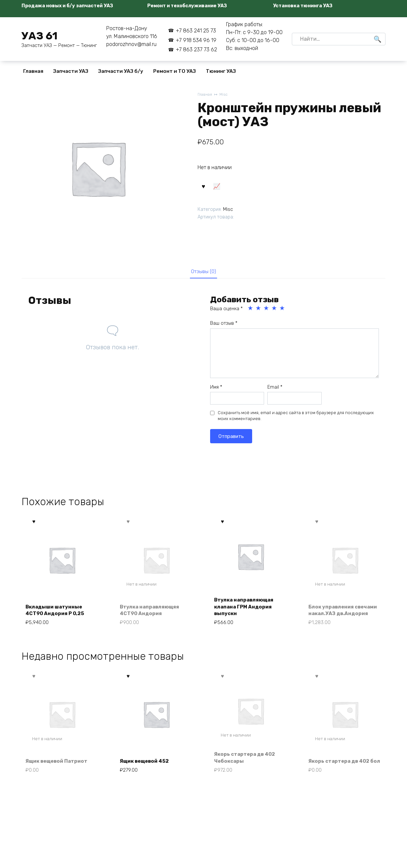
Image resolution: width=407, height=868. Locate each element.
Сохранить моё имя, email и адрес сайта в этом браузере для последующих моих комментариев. (296, 418)
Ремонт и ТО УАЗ (175, 71)
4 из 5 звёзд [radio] (275, 310)
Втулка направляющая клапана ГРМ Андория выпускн (247, 609)
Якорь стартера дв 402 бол (341, 762)
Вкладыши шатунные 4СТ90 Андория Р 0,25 (57, 613)
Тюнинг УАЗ (221, 71)
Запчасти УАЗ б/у (121, 71)
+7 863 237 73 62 (196, 49)
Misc (225, 95)
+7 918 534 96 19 (196, 40)
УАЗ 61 (40, 36)
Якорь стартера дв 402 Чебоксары (247, 762)
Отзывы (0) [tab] (204, 272)
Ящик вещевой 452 (147, 766)
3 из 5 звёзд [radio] (267, 310)
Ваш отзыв (224, 325)
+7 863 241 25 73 (196, 31)
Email (275, 389)
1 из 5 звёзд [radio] (251, 310)
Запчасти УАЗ (71, 71)
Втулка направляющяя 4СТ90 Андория (152, 613)
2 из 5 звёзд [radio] (259, 310)
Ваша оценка (226, 311)
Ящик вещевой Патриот (60, 766)
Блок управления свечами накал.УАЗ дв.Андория (336, 609)
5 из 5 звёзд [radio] (283, 310)
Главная (33, 71)
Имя (216, 389)
